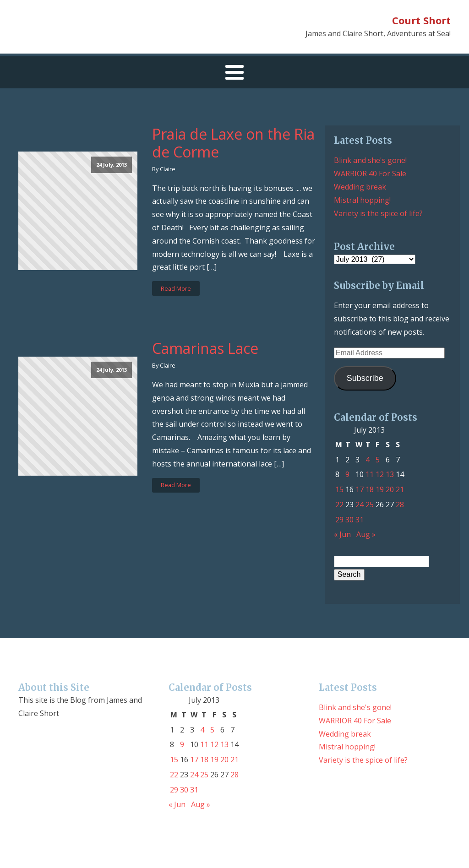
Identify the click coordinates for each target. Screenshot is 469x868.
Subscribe (365, 378)
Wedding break (360, 187)
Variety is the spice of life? (378, 213)
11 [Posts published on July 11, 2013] (370, 474)
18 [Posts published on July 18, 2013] (370, 489)
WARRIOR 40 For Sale (370, 174)
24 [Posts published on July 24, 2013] (360, 505)
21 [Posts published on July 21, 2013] (400, 489)
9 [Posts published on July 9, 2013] (347, 474)
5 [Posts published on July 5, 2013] (378, 460)
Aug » (366, 534)
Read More (176, 288)
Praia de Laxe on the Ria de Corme (233, 143)
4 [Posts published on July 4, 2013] (368, 460)
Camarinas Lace (205, 348)
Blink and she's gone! (370, 160)
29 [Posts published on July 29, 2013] (339, 520)
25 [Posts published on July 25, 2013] (370, 505)
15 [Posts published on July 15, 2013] (339, 489)
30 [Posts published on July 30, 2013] (349, 520)
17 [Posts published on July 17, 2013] (360, 489)
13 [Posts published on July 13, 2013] (390, 474)
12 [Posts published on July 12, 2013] (380, 474)
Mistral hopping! (362, 200)
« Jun (342, 534)
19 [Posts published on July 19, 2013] (380, 489)
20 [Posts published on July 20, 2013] (390, 489)
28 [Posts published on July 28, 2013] (400, 505)
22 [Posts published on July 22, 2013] (339, 505)
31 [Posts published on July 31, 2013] (360, 520)
